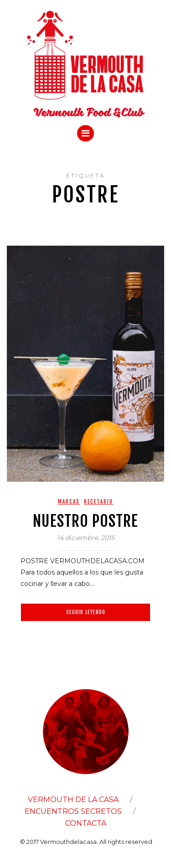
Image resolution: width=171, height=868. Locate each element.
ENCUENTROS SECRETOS (73, 811)
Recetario (98, 502)
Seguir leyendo (86, 612)
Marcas (69, 502)
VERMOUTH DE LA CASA (73, 800)
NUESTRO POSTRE (85, 521)
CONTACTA (86, 823)
